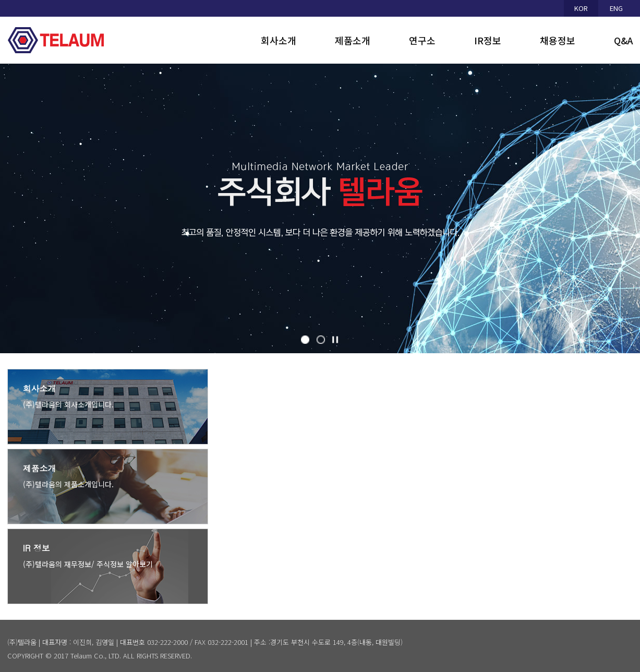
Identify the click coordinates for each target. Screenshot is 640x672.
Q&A (624, 40)
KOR (581, 8)
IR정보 (488, 40)
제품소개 (353, 40)
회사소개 (279, 40)
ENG (616, 8)
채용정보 (558, 40)
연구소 (422, 40)
